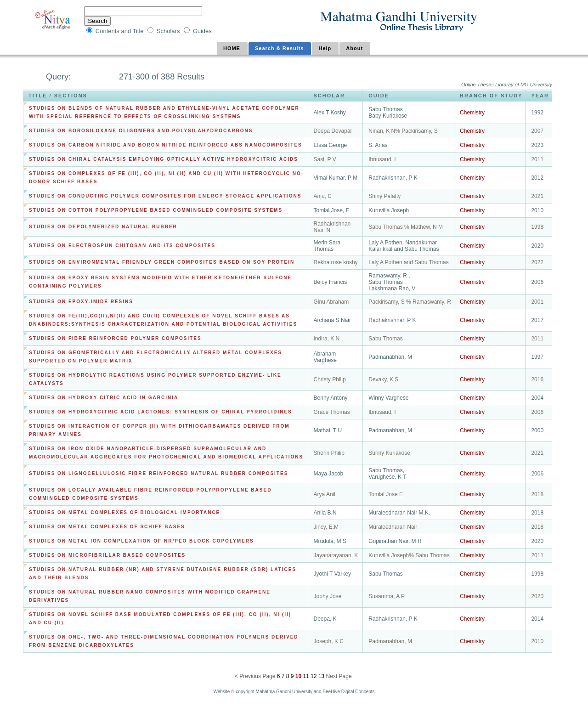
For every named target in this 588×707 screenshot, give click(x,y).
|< (236, 676)
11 (305, 676)
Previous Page (257, 676)
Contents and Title (120, 31)
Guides (202, 31)
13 (321, 676)
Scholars (169, 31)
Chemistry (472, 113)
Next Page (339, 676)
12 (313, 676)
